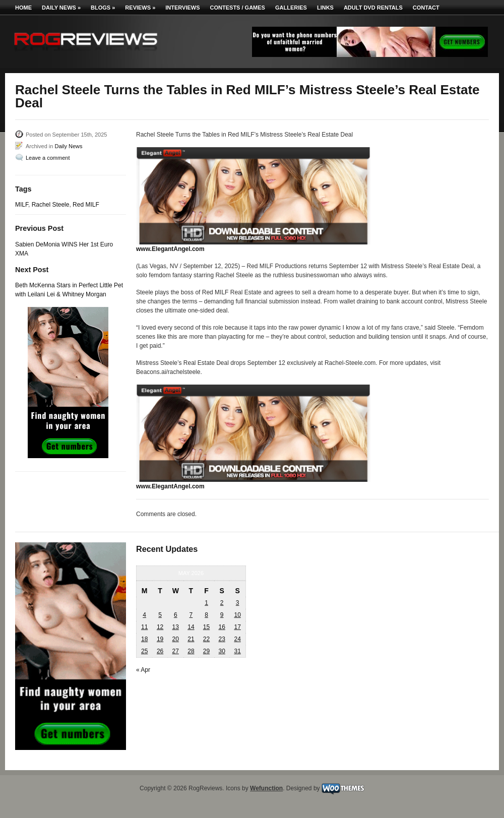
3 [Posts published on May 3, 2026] (238, 603)
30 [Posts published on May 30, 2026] (222, 651)
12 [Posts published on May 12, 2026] (160, 627)
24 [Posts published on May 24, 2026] (237, 639)
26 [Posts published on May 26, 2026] (160, 651)
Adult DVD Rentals (373, 8)
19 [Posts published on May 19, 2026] (160, 639)
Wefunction (266, 788)
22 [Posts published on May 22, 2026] (206, 639)
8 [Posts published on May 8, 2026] (206, 615)
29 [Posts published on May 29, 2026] (206, 651)
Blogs (103, 8)
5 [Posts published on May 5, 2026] (160, 615)
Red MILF (86, 205)
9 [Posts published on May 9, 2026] (222, 615)
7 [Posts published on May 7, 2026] (191, 615)
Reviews (140, 8)
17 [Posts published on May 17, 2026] (237, 627)
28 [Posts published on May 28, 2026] (191, 651)
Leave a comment (48, 158)
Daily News (61, 8)
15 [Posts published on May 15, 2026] (206, 627)
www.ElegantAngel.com (170, 249)
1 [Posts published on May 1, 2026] (206, 603)
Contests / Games (238, 8)
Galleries (291, 8)
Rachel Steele (51, 205)
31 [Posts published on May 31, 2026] (237, 651)
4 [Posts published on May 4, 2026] (144, 615)
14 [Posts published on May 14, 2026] (191, 627)
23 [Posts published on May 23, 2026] (222, 639)
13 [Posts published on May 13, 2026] (176, 627)
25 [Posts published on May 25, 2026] (144, 651)
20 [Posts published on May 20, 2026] (176, 639)
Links (325, 8)
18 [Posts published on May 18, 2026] (144, 639)
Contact (426, 8)
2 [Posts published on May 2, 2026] (222, 603)
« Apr (143, 670)
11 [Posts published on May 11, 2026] (144, 627)
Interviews (182, 8)
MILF (22, 205)
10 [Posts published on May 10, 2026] (237, 615)
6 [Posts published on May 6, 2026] (176, 615)
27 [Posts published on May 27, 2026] (176, 651)
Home (23, 8)
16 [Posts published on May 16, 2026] (222, 627)
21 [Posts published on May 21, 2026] (191, 639)
